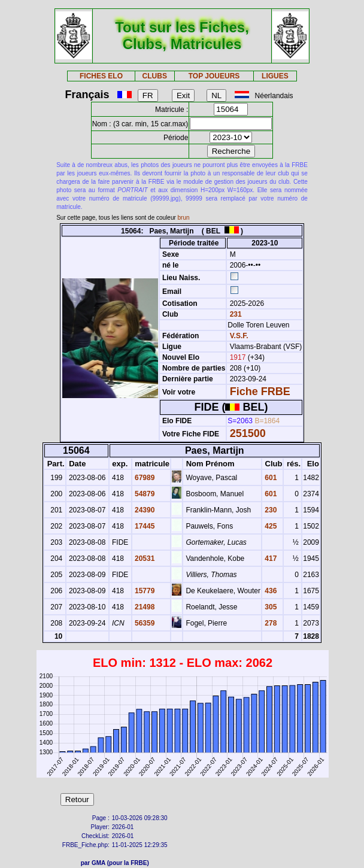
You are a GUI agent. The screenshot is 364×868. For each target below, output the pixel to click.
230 (270, 510)
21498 (144, 607)
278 (270, 623)
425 (270, 526)
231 (234, 314)
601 (270, 478)
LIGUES (275, 76)
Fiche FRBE (260, 391)
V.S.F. (239, 336)
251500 (248, 433)
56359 (144, 623)
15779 (144, 591)
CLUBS (155, 76)
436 (270, 591)
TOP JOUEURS (214, 76)
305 (270, 607)
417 (270, 559)
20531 (144, 559)
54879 (144, 494)
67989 (144, 478)
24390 (144, 510)
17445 (144, 526)
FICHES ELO (101, 76)
